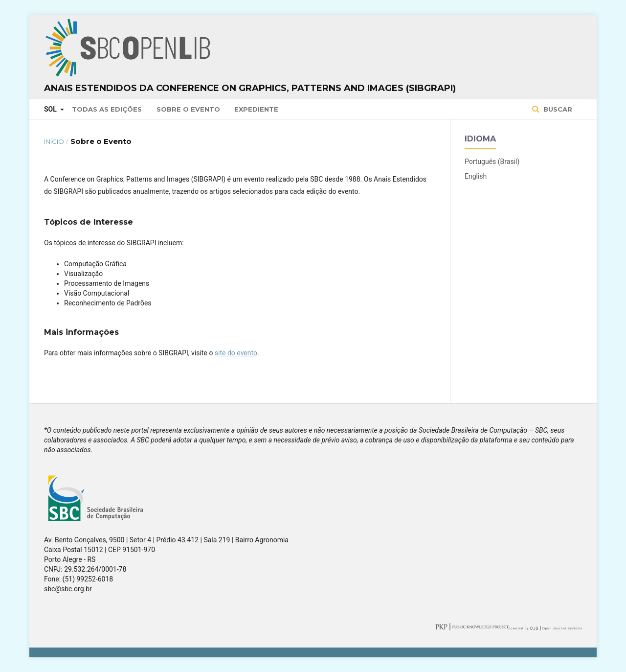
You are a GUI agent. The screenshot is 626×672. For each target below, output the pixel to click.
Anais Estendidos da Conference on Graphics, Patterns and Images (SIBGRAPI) (250, 88)
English (476, 176)
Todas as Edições (107, 109)
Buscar (557, 109)
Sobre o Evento (188, 109)
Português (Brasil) (492, 162)
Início (54, 141)
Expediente (256, 109)
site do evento (236, 353)
